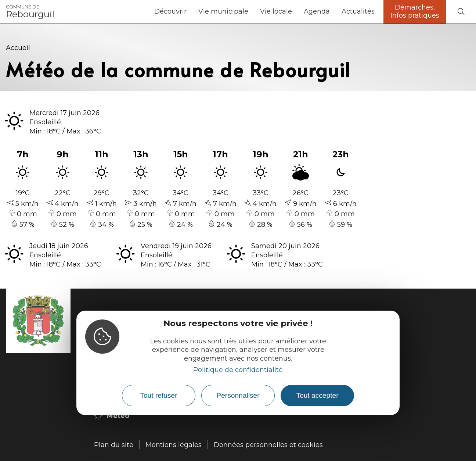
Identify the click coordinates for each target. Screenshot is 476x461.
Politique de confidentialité (238, 370)
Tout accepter (317, 395)
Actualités (358, 11)
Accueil (18, 48)
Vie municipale (223, 11)
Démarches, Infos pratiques (415, 11)
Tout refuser (158, 395)
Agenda (317, 11)
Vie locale (276, 11)
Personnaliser (238, 395)
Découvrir (170, 11)
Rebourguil (30, 12)
